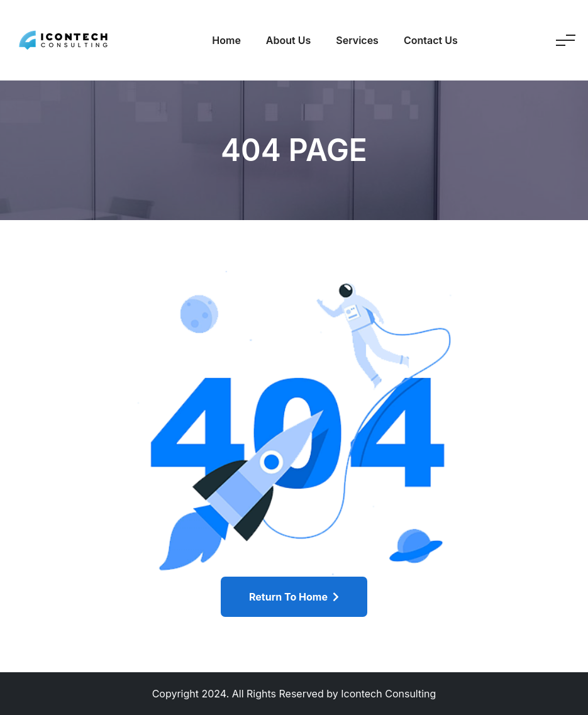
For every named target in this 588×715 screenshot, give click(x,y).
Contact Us (431, 40)
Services (357, 40)
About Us (288, 40)
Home (226, 40)
